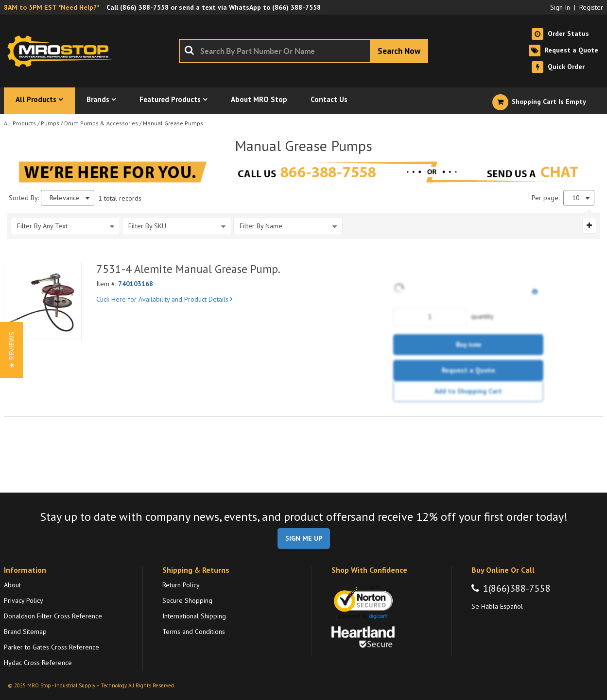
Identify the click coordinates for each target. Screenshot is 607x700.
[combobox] (303, 51)
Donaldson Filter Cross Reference (53, 616)
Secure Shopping (187, 600)
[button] (11, 350)
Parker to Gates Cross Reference (52, 647)
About (12, 585)
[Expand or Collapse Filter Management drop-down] (589, 225)
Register (591, 7)
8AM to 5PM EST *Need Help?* (52, 7)
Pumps (50, 123)
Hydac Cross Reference (38, 663)
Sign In (560, 7)
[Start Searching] (399, 51)
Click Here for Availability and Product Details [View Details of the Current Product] (164, 299)
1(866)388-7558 (517, 588)
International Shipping (194, 616)
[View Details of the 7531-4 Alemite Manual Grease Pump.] (43, 301)
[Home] (62, 51)
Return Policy (181, 585)
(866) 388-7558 (144, 7)
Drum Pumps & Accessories (101, 123)
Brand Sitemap (25, 632)
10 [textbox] (576, 198)
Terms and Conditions (194, 632)
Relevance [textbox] (65, 198)
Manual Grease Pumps (173, 123)
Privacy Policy (24, 600)
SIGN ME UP (304, 538)
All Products (20, 123)
